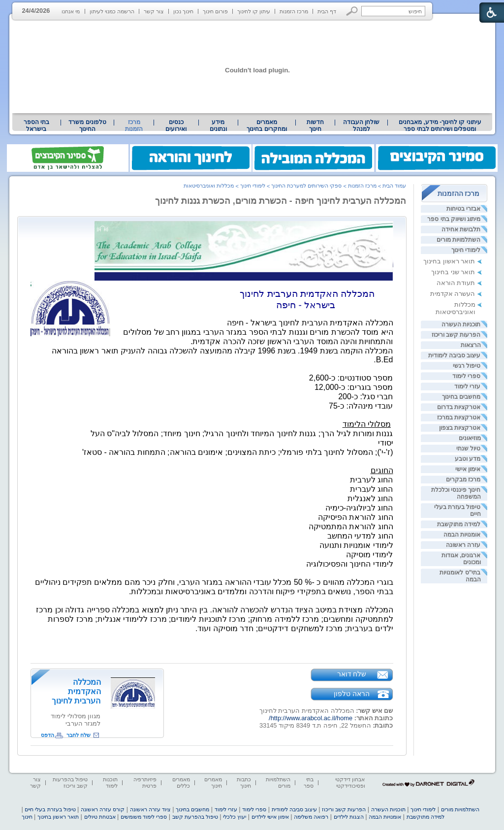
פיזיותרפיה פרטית (145, 782)
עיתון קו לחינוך (254, 11)
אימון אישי (468, 469)
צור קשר (154, 11)
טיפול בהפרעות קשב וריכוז (70, 782)
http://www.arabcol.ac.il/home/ (311, 718)
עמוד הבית (394, 186)
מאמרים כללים (181, 782)
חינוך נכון (183, 11)
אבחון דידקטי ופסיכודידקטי (350, 782)
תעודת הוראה (456, 283)
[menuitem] (440, 126)
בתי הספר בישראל (36, 126)
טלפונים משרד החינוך (87, 126)
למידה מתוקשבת (459, 524)
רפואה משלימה (311, 817)
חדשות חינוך (315, 126)
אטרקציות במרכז (459, 417)
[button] (352, 11)
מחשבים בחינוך (461, 397)
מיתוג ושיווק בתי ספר (454, 219)
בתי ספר (309, 782)
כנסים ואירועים (176, 126)
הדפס (47, 735)
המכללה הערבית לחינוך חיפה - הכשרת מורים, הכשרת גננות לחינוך (281, 201)
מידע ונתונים (218, 126)
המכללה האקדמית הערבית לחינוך (76, 691)
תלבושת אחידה (461, 229)
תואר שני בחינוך (453, 272)
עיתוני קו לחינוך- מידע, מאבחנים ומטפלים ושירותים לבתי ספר (440, 126)
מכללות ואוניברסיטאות (456, 308)
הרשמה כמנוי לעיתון (112, 11)
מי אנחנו (71, 11)
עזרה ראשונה (463, 545)
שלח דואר (352, 674)
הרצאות (471, 345)
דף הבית (327, 11)
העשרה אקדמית (453, 294)
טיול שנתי (468, 448)
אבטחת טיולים (100, 817)
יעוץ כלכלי (235, 817)
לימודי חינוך (466, 250)
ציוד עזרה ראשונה (150, 809)
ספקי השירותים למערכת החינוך (306, 186)
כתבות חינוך (244, 782)
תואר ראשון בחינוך (449, 261)
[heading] (244, 279)
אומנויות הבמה (462, 535)
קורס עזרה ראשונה (103, 809)
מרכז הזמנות (294, 11)
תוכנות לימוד (110, 782)
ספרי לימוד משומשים (144, 817)
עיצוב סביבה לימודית (455, 355)
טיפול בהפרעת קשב (195, 817)
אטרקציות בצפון (460, 428)
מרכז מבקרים (463, 479)
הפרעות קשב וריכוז (456, 335)
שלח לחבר (79, 735)
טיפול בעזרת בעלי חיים (50, 809)
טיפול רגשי (467, 366)
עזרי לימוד (467, 386)
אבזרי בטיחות (463, 209)
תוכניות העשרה (461, 324)
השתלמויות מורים (458, 240)
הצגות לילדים (349, 817)
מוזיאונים (470, 438)
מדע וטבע (468, 459)
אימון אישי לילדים (270, 817)
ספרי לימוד (466, 376)
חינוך (27, 817)
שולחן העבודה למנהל (361, 126)
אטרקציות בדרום (459, 407)
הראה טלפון (352, 694)
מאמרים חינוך (213, 782)
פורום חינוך (215, 11)
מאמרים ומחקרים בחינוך (267, 126)
